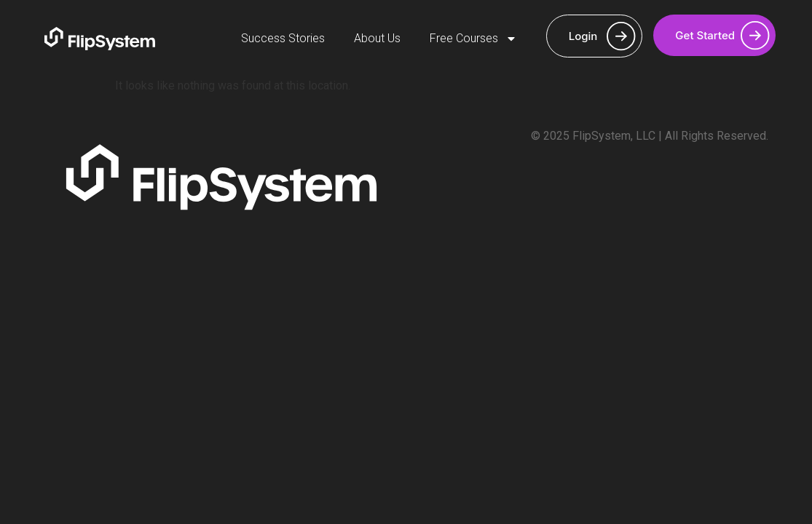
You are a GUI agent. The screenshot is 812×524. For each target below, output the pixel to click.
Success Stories (283, 38)
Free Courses (473, 39)
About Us (377, 38)
